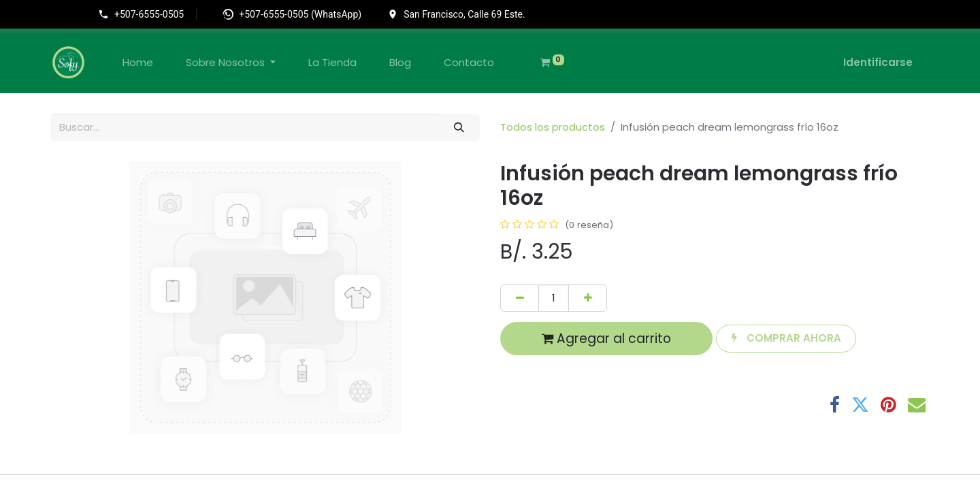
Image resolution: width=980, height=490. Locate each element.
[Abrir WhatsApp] (292, 14)
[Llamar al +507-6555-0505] (147, 14)
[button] (786, 339)
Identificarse (878, 62)
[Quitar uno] (520, 298)
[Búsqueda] (459, 128)
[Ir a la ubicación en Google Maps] (456, 14)
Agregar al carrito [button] (606, 339)
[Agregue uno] (588, 298)
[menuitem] (138, 63)
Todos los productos (553, 127)
